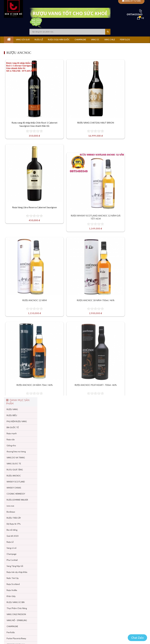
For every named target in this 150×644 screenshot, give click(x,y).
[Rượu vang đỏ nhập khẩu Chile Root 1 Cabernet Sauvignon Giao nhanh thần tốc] (27, 92)
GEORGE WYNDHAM (16, 515)
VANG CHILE (110, 40)
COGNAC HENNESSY (16, 364)
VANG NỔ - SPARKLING (17, 491)
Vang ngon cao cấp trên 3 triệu (20, 527)
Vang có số (11, 418)
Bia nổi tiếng (12, 400)
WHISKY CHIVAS (14, 358)
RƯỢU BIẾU (12, 286)
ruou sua (10, 376)
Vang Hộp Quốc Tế (15, 539)
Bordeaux (11, 382)
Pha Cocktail (12, 431)
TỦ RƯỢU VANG (14, 557)
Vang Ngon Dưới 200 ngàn (18, 533)
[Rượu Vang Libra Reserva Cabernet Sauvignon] (119, 92)
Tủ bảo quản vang (25, 46)
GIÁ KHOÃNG (46, 46)
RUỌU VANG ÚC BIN (16, 473)
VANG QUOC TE (14, 334)
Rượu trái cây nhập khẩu (17, 443)
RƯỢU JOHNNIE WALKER (17, 370)
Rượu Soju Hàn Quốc (59, 40)
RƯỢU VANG (12, 280)
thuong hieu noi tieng (16, 322)
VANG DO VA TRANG (16, 328)
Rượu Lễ (10, 412)
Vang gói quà (23, 40)
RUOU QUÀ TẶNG (15, 340)
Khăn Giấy (11, 467)
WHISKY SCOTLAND (16, 352)
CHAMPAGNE (80, 40)
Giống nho (11, 316)
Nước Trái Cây (13, 449)
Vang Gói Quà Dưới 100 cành (19, 521)
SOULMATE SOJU (14, 551)
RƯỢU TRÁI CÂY (14, 388)
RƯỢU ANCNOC (14, 346)
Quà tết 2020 (13, 406)
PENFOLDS (125, 40)
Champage (11, 424)
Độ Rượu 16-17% (14, 394)
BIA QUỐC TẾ (13, 298)
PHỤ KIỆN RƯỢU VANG (17, 292)
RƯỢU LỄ (39, 40)
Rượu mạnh (12, 304)
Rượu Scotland (13, 455)
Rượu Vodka (12, 461)
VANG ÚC (95, 40)
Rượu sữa (11, 310)
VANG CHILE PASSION (16, 485)
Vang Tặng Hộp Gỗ (15, 437)
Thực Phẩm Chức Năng (17, 479)
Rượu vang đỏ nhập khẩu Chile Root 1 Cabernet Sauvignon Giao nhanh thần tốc (27, 121)
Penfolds (11, 503)
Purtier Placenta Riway (16, 509)
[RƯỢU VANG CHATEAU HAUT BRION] (73, 92)
